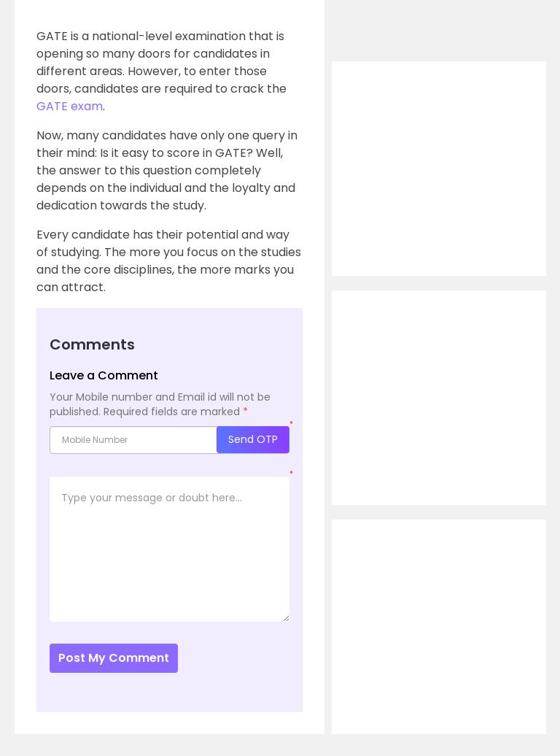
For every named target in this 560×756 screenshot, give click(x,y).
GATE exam (70, 106)
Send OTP (253, 439)
